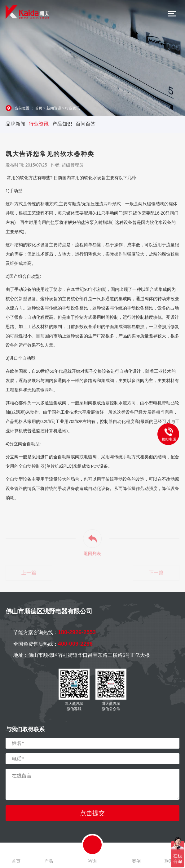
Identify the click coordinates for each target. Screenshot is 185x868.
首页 (39, 108)
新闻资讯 (54, 108)
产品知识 (62, 124)
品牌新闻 (15, 124)
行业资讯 (73, 108)
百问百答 (86, 124)
